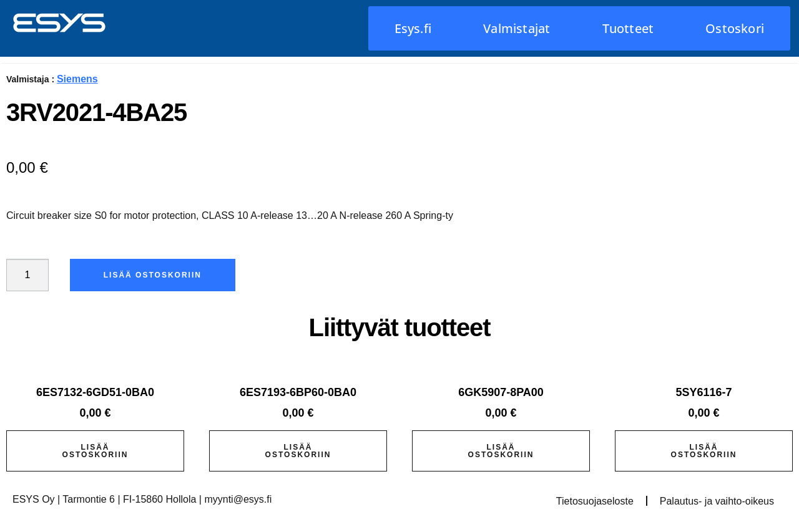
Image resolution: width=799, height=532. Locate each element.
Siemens (77, 79)
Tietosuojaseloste (595, 501)
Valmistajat (517, 28)
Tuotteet (628, 28)
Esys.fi (413, 28)
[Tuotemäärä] (27, 275)
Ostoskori (735, 28)
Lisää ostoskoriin (153, 275)
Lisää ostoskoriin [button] (96, 451)
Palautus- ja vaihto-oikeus (717, 501)
